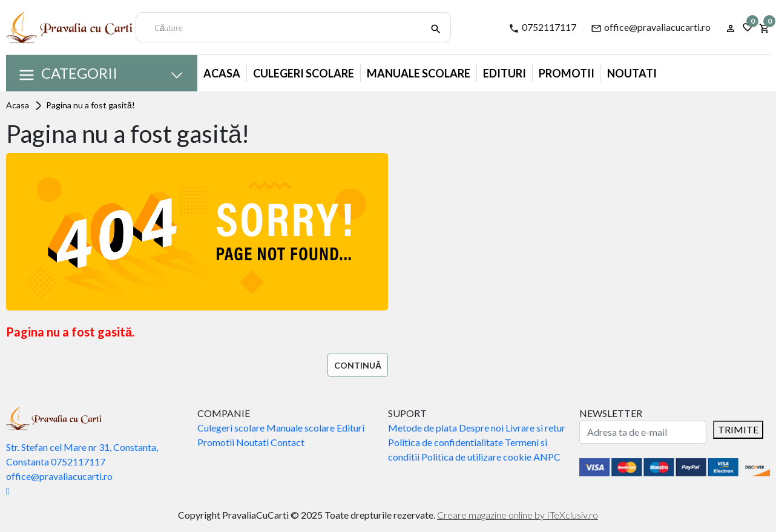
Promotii (567, 73)
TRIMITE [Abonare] (738, 429)
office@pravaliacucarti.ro (651, 28)
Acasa (222, 73)
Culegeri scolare (231, 428)
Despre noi (481, 428)
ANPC (547, 457)
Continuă (358, 365)
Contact (288, 442)
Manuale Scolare (419, 73)
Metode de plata (423, 428)
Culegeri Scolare (304, 73)
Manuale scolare (301, 428)
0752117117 (542, 28)
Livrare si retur (535, 428)
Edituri (505, 73)
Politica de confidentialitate (446, 442)
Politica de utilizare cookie (476, 457)
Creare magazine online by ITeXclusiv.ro (518, 515)
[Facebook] (8, 491)
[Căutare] (436, 27)
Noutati (632, 73)
